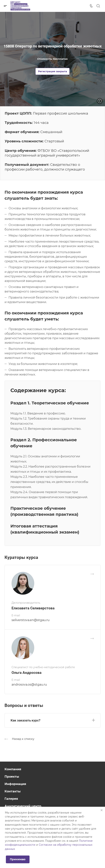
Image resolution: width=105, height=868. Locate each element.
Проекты (12, 777)
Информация (15, 784)
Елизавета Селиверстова (33, 608)
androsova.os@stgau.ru (29, 685)
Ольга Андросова (26, 673)
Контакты (13, 791)
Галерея (11, 799)
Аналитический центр (23, 806)
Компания (13, 769)
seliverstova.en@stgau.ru (31, 620)
